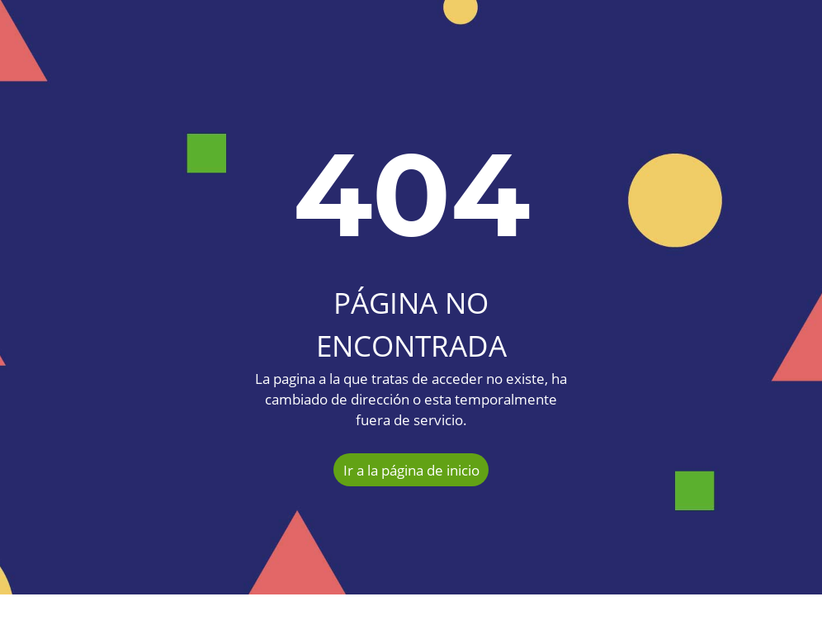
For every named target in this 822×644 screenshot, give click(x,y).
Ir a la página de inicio (411, 470)
